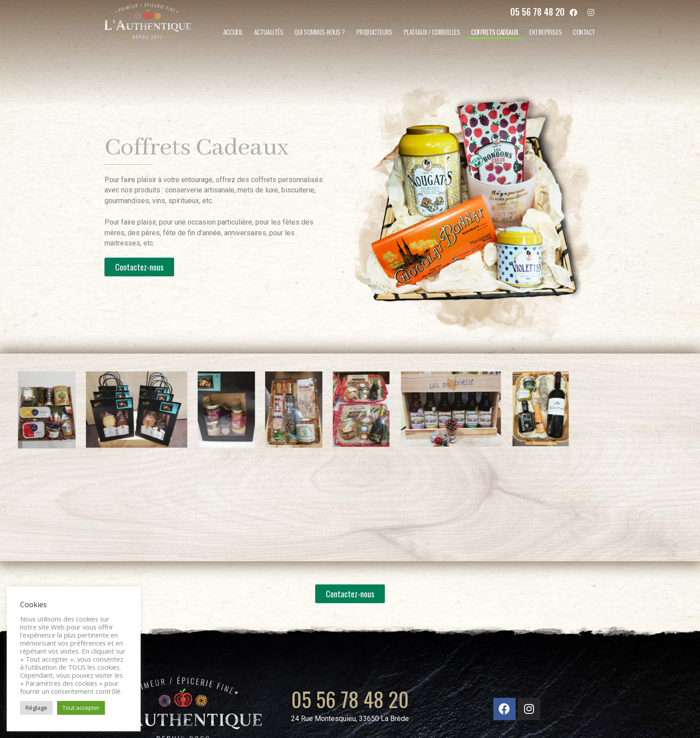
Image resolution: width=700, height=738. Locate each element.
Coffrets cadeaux (494, 32)
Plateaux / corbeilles (432, 32)
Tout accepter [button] (81, 708)
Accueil (233, 32)
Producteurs (374, 32)
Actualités (269, 32)
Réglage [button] (36, 708)
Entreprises (545, 32)
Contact (584, 32)
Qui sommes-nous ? (319, 32)
